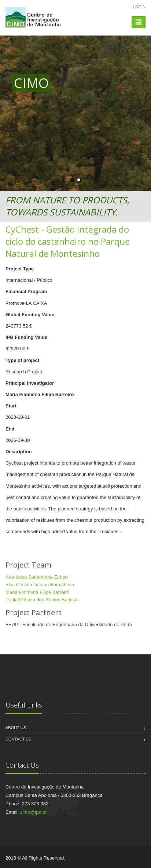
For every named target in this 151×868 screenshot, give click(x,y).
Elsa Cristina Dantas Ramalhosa (40, 585)
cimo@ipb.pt (33, 812)
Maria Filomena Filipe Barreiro (37, 592)
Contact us (19, 739)
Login (139, 7)
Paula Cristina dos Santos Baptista (42, 600)
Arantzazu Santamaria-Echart (37, 577)
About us (16, 728)
